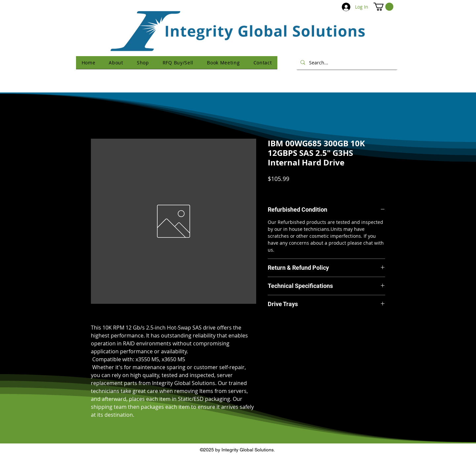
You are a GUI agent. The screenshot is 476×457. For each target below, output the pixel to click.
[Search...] (346, 62)
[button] (383, 7)
